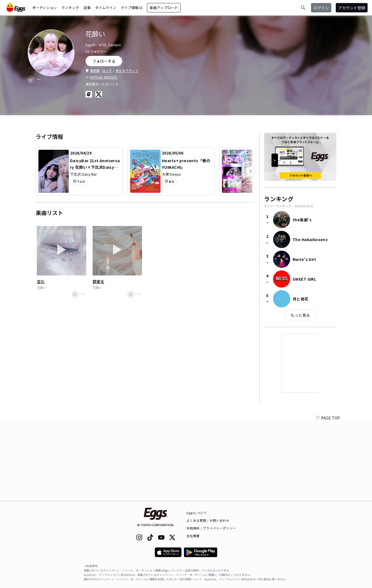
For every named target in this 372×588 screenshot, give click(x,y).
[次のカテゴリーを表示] (251, 171)
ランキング (70, 8)
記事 (87, 8)
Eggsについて (197, 513)
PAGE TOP (328, 498)
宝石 (41, 281)
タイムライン (106, 8)
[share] (31, 79)
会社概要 (193, 536)
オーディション (45, 8)
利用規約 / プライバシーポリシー (211, 528)
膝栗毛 (98, 281)
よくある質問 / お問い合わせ (208, 520)
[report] (39, 79)
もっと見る (300, 315)
